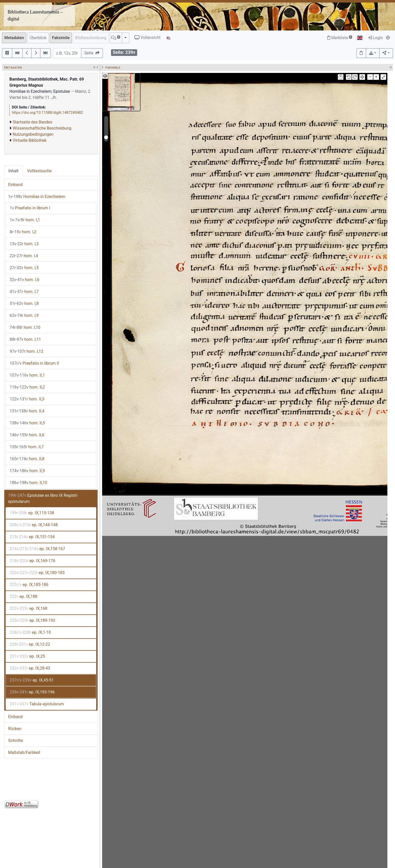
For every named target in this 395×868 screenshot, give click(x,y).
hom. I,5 (24, 268)
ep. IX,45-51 (32, 680)
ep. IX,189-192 (32, 620)
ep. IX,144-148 (34, 525)
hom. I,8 (24, 304)
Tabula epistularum (37, 704)
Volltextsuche (39, 171)
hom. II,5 (27, 423)
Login (375, 38)
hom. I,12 (26, 351)
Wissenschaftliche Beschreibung (42, 128)
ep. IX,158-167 (37, 549)
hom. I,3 (24, 244)
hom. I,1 (25, 220)
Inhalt (13, 171)
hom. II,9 (27, 471)
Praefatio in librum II (34, 363)
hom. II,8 (27, 459)
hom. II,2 (27, 387)
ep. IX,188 (23, 596)
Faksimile (61, 38)
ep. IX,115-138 (32, 513)
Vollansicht (147, 37)
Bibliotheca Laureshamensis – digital (35, 15)
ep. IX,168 (28, 608)
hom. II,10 (28, 483)
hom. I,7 (24, 292)
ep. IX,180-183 (37, 573)
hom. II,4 (27, 411)
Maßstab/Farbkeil (24, 753)
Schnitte (15, 741)
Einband (15, 185)
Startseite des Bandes (33, 122)
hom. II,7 (27, 447)
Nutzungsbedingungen (33, 134)
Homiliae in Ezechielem (37, 197)
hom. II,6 (27, 435)
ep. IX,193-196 (32, 692)
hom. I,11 (25, 339)
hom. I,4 (24, 256)
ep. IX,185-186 (29, 585)
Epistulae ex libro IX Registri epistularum (43, 498)
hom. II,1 (27, 375)
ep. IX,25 (27, 656)
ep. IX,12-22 (30, 644)
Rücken (15, 729)
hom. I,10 (25, 327)
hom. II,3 (27, 399)
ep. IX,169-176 (33, 561)
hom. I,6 (25, 280)
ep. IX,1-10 (30, 632)
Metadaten (14, 38)
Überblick (38, 38)
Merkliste (340, 38)
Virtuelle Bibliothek (30, 140)
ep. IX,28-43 (30, 668)
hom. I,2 (23, 232)
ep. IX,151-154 (32, 537)
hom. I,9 (24, 315)
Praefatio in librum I (30, 208)
